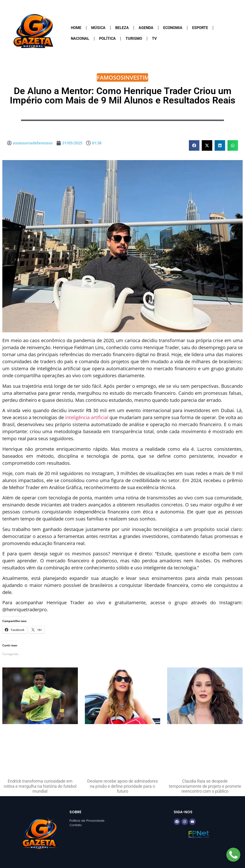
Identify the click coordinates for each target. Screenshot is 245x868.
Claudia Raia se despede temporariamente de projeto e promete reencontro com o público (205, 786)
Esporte (200, 28)
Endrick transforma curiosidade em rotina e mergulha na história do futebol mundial (40, 786)
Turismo (134, 38)
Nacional (80, 38)
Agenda (146, 28)
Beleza (122, 28)
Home (76, 28)
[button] (194, 145)
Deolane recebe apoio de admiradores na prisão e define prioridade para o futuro (122, 786)
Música (98, 28)
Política (107, 38)
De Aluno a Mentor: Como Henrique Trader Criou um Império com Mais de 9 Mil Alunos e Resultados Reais (123, 96)
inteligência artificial (87, 417)
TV (154, 38)
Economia (173, 28)
